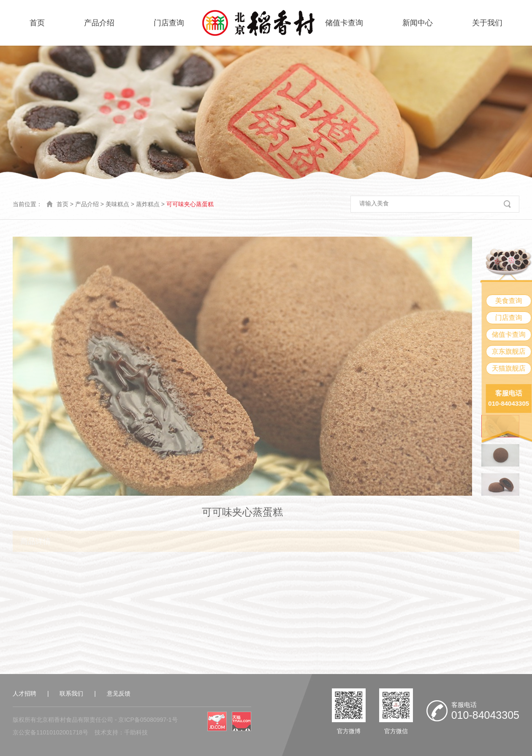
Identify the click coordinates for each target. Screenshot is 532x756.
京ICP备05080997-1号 (148, 720)
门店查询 (169, 23)
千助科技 (136, 732)
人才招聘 (24, 693)
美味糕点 (117, 204)
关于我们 (487, 23)
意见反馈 (119, 693)
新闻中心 (418, 23)
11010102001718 (59, 732)
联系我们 (71, 693)
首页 (37, 23)
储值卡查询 (344, 23)
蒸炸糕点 (148, 204)
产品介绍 (99, 23)
